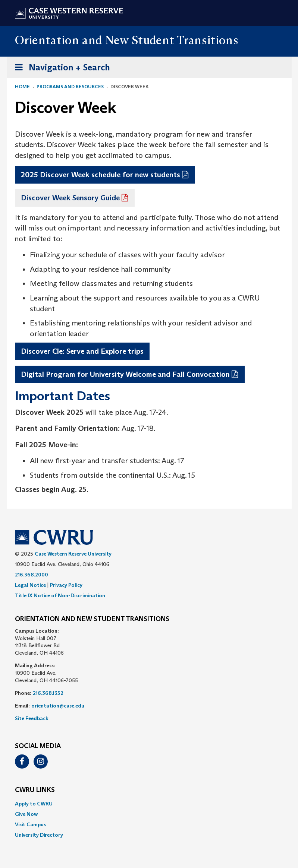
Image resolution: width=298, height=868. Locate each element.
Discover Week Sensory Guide (70, 198)
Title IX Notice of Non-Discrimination (60, 595)
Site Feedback (32, 718)
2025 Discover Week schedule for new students (101, 175)
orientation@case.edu (58, 706)
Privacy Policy (66, 585)
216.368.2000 (32, 575)
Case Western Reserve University (73, 554)
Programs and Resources (70, 87)
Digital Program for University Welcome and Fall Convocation (125, 374)
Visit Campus (30, 824)
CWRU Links (35, 790)
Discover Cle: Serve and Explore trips (82, 351)
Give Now (26, 814)
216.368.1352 (48, 693)
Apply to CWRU (34, 804)
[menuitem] (149, 804)
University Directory (39, 835)
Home (22, 87)
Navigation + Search (60, 69)
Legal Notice (30, 585)
